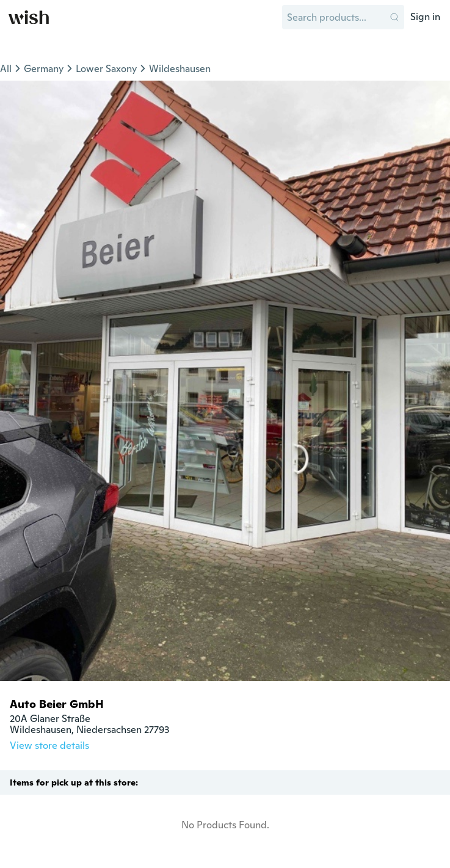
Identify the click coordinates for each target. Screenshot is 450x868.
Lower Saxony (106, 69)
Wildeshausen (180, 69)
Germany (44, 69)
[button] (394, 17)
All (6, 69)
